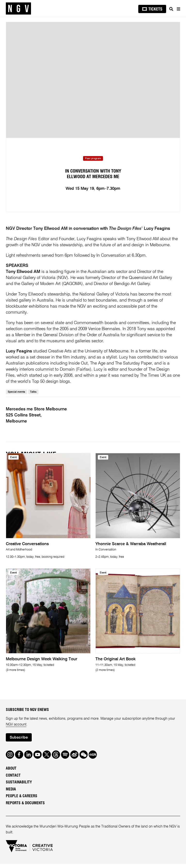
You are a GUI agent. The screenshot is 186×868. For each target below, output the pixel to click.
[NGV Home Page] (18, 9)
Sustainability (19, 786)
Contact (13, 779)
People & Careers (22, 800)
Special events (16, 396)
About (11, 772)
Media (11, 793)
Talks (33, 396)
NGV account (16, 728)
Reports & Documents (25, 807)
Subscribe (19, 741)
